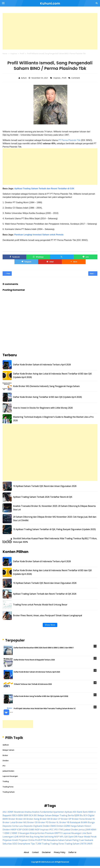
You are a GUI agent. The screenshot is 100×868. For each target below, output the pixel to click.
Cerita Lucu (18, 826)
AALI (5, 812)
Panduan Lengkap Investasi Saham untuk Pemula (39, 235)
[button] (74, 262)
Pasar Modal (84, 837)
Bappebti (7, 815)
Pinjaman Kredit (10, 840)
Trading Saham (9, 792)
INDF (37, 830)
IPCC (51, 830)
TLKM (38, 844)
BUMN (84, 822)
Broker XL (54, 822)
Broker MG (21, 822)
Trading (6, 781)
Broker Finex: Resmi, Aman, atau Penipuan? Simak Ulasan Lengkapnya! (47, 615)
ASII (75, 812)
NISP (57, 837)
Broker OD (32, 822)
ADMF (10, 812)
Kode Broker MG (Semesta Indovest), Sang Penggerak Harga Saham (46, 386)
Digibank (38, 826)
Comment (76, 78)
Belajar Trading (60, 815)
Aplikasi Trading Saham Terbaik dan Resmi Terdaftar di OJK (44, 189)
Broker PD (43, 822)
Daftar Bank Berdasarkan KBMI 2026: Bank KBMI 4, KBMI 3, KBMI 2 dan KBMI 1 (44, 648)
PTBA (44, 840)
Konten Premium (46, 833)
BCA (31, 815)
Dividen (6, 761)
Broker (5, 755)
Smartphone (24, 844)
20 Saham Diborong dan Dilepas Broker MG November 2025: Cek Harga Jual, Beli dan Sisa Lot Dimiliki (55, 519)
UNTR (83, 844)
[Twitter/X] (62, 257)
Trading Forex (8, 787)
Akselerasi (19, 812)
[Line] (86, 257)
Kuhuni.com (50, 862)
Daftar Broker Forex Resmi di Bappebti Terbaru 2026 (34, 660)
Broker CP (56, 819)
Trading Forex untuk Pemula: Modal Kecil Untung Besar (40, 605)
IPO (4, 766)
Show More (50, 625)
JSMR (88, 830)
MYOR (22, 837)
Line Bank (87, 833)
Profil (64, 78)
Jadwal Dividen (8, 771)
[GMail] (50, 262)
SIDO (15, 844)
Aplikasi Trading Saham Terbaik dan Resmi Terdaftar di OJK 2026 (45, 594)
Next (93, 274)
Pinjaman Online (27, 840)
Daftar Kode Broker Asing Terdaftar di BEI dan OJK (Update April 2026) (47, 397)
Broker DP (66, 819)
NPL (62, 837)
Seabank (89, 840)
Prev (7, 274)
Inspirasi (57, 78)
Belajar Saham (8, 750)
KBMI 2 (8, 833)
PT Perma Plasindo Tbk (69, 140)
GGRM (67, 826)
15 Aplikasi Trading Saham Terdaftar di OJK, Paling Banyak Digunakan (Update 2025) (54, 529)
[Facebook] (14, 257)
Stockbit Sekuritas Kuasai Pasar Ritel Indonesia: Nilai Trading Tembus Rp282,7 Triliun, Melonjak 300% (55, 540)
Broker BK (45, 819)
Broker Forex (78, 819)
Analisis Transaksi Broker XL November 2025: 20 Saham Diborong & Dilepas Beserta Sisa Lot (54, 508)
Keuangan (24, 833)
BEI (35, 815)
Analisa (28, 812)
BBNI (21, 815)
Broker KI (90, 819)
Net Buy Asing (33, 837)
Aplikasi (6, 745)
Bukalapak (75, 822)
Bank (80, 812)
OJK (66, 837)
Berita (71, 815)
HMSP (13, 830)
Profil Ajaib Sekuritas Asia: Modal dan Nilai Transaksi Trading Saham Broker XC (45, 708)
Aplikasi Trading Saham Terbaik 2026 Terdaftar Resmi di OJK (43, 497)
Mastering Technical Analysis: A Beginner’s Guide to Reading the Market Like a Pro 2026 (53, 419)
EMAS (53, 826)
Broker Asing (33, 819)
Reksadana (52, 840)
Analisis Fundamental (42, 812)
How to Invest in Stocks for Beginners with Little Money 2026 (43, 408)
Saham (61, 840)
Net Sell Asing (47, 837)
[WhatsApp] (38, 257)
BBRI (26, 815)
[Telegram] (26, 262)
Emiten (60, 826)
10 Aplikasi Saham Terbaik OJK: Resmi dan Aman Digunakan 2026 (45, 486)
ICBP (19, 830)
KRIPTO (58, 833)
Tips (33, 844)
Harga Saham (77, 826)
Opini (71, 837)
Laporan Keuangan (10, 776)
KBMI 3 (15, 833)
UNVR (89, 844)
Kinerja (33, 833)
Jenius (82, 830)
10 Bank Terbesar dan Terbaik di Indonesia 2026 (33, 684)
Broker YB (64, 822)
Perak (94, 837)
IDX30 (25, 830)
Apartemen (59, 812)
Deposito (28, 826)
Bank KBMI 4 (89, 812)
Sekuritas (7, 844)
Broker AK (21, 819)
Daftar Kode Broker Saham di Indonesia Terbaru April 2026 (42, 365)
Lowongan (8, 837)
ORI (76, 837)
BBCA (15, 815)
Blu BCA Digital (87, 815)
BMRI (5, 819)
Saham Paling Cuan (75, 840)
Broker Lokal (9, 822)
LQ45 (16, 837)
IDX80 (31, 830)
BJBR (77, 815)
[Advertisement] (50, 31)
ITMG (61, 830)
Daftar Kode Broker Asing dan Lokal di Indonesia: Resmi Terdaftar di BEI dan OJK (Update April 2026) (52, 375)
